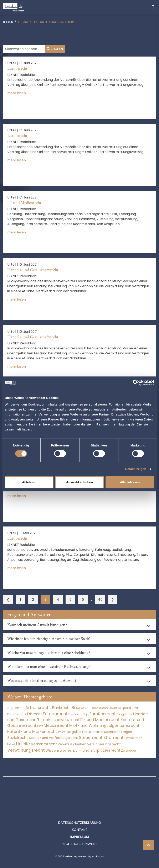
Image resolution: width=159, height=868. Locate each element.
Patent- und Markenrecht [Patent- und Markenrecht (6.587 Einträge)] (32, 732)
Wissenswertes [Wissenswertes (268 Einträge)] (59, 750)
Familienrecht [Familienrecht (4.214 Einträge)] (103, 714)
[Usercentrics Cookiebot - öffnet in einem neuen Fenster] (136, 383)
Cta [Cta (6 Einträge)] (135, 708)
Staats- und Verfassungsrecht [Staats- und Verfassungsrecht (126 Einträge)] (54, 738)
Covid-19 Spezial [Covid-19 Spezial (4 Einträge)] (120, 708)
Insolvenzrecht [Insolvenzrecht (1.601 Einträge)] (66, 720)
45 (100, 600)
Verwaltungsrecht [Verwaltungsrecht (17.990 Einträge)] (26, 750)
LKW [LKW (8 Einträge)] (40, 726)
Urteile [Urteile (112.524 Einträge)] (23, 744)
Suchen (55, 49)
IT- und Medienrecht (24, 202)
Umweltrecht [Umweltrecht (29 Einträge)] (134, 738)
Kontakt (80, 811)
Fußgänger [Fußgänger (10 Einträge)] (124, 714)
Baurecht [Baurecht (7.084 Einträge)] (81, 708)
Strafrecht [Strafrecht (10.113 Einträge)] (114, 738)
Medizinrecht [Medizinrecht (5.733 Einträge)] (56, 726)
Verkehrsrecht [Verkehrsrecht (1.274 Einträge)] (44, 744)
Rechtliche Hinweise (79, 825)
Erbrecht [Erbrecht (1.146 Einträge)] (35, 714)
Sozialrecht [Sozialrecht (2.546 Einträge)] (18, 738)
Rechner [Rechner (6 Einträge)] (98, 732)
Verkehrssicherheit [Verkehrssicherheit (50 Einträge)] (72, 744)
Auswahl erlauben (79, 482)
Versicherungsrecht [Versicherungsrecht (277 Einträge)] (104, 744)
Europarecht (17, 68)
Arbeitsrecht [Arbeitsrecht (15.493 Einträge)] (38, 708)
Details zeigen (136, 469)
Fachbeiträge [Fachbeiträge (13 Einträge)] (79, 714)
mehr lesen (17, 93)
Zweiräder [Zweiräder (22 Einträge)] (129, 751)
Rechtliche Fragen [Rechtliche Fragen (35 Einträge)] (118, 732)
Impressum (79, 818)
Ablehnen (29, 482)
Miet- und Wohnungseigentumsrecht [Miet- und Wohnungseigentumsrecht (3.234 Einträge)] (104, 726)
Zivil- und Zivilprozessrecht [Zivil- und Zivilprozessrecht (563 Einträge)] (96, 750)
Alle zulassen (130, 482)
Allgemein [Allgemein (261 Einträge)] (16, 708)
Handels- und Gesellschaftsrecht (33, 270)
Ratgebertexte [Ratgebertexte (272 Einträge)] (78, 732)
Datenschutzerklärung (80, 804)
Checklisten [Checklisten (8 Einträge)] (99, 708)
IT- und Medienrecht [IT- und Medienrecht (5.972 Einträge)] (100, 720)
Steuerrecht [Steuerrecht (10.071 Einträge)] (91, 738)
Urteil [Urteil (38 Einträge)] (11, 744)
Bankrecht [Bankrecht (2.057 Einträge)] (61, 708)
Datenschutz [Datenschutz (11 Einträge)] (17, 714)
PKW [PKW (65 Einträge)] (61, 732)
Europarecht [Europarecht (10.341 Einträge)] (55, 714)
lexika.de (9, 22)
